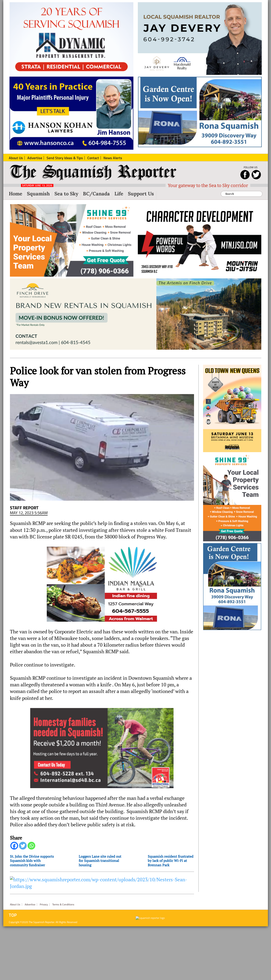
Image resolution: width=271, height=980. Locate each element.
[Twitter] (23, 846)
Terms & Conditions (63, 904)
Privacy (44, 904)
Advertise (30, 904)
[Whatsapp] (31, 846)
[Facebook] (14, 846)
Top (13, 915)
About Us (15, 904)
